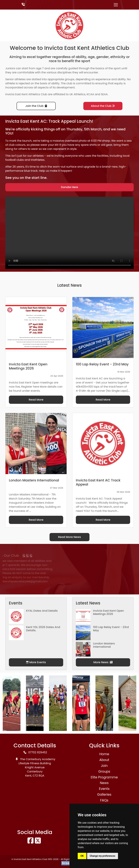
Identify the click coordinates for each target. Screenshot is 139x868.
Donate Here (69, 187)
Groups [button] (104, 771)
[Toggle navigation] (116, 5)
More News (103, 662)
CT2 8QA (38, 776)
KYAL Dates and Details (42, 611)
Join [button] (104, 766)
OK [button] (82, 856)
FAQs (104, 800)
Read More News (69, 537)
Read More (36, 400)
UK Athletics (77, 94)
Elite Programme (104, 777)
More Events (36, 662)
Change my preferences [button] (103, 856)
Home (104, 754)
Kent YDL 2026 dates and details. (43, 629)
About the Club (103, 106)
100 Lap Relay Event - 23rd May (111, 629)
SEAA (104, 94)
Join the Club (36, 106)
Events (104, 789)
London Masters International (104, 645)
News (104, 783)
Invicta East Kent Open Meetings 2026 (109, 612)
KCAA (90, 94)
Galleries (104, 795)
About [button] (104, 760)
